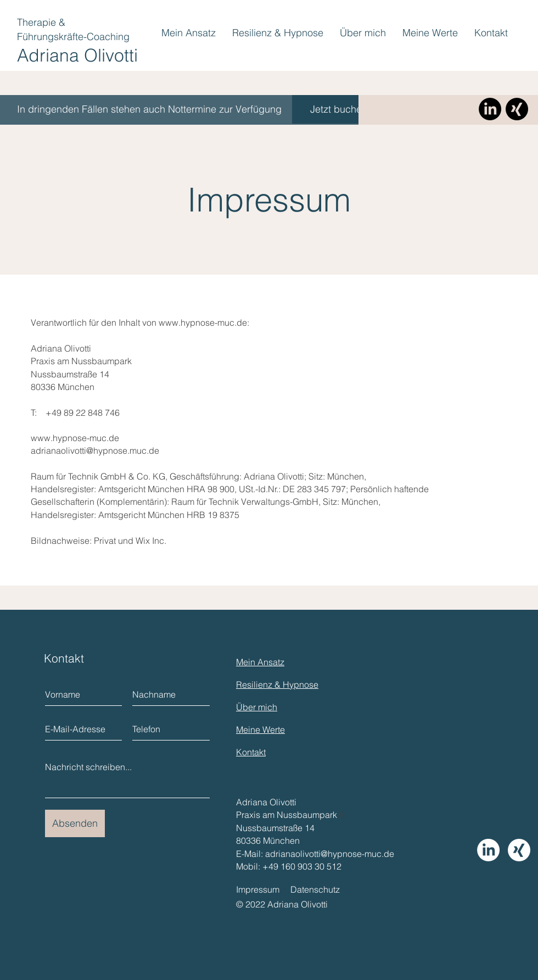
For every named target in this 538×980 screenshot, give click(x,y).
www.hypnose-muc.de (203, 322)
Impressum (258, 889)
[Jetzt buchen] (339, 109)
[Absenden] (75, 823)
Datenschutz (315, 889)
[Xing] (517, 109)
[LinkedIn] (490, 109)
